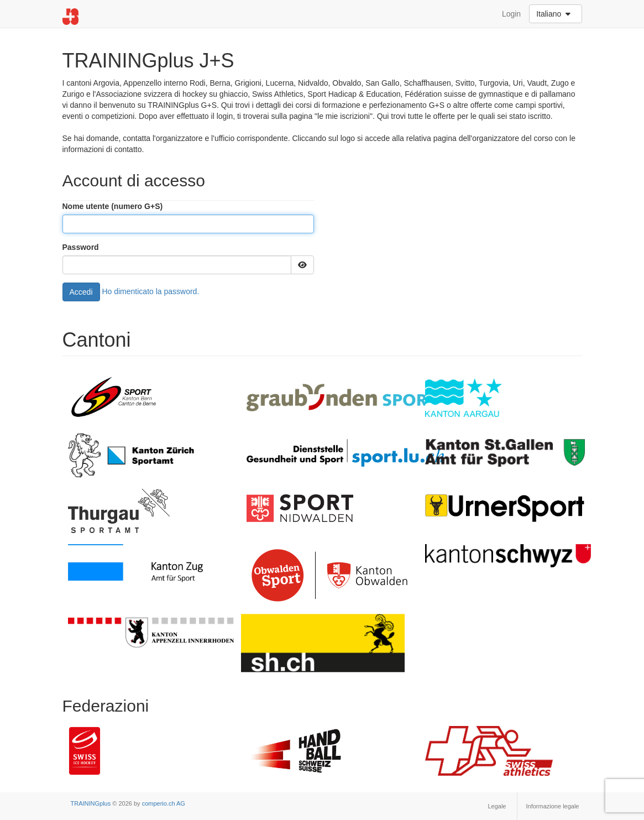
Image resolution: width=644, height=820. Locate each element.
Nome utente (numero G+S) (113, 206)
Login (511, 14)
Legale (497, 806)
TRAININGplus (91, 803)
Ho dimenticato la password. (150, 291)
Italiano (555, 14)
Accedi (81, 292)
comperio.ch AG (164, 803)
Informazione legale (552, 806)
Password (81, 247)
